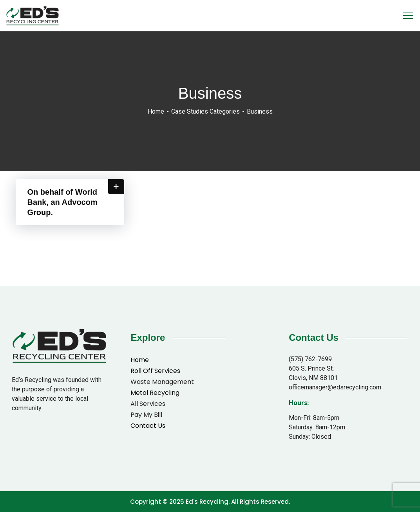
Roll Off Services (155, 371)
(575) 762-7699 (310, 359)
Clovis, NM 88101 (313, 378)
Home (156, 111)
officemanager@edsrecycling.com (335, 387)
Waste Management (162, 382)
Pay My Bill (146, 415)
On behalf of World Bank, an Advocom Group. (62, 202)
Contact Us (148, 426)
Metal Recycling (155, 393)
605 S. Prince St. (311, 368)
